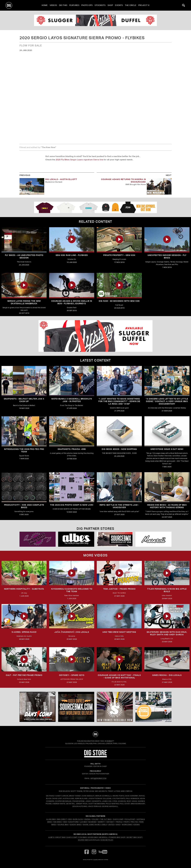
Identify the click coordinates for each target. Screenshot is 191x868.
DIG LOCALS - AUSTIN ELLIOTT (61, 179)
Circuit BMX (60, 837)
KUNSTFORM (73, 822)
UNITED (111, 825)
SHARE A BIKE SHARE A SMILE (95, 825)
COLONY (95, 819)
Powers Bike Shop (117, 837)
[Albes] (76, 539)
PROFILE (119, 822)
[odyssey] (95, 20)
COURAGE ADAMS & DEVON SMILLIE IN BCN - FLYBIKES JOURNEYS (72, 302)
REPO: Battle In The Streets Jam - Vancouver (119, 506)
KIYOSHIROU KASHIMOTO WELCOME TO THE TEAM (72, 590)
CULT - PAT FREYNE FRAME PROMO (24, 675)
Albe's (51, 837)
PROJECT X (144, 5)
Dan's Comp (72, 837)
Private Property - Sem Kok (119, 255)
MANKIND (92, 822)
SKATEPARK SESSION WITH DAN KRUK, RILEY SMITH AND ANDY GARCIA (167, 633)
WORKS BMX (127, 825)
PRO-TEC (134, 822)
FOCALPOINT (130, 819)
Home (45, 5)
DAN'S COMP (118, 819)
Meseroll (103, 837)
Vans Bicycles (107, 840)
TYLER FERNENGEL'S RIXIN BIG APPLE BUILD (167, 590)
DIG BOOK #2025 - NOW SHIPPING (119, 449)
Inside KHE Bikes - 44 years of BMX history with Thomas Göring (167, 506)
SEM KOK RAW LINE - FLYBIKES (72, 255)
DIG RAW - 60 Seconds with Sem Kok (119, 301)
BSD (70, 819)
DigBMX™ (110, 741)
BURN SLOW (78, 819)
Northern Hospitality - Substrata (24, 589)
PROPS (127, 822)
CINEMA (87, 819)
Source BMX (83, 840)
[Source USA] (115, 539)
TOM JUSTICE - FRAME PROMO (119, 589)
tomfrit (95, 860)
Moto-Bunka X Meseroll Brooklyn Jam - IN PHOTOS (72, 400)
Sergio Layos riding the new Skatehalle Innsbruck (24, 302)
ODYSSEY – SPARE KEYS (72, 675)
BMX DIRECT (62, 819)
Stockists (100, 5)
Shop (110, 5)
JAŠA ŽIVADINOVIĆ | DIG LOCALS (72, 632)
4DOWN (136, 825)
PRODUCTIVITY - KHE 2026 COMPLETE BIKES (24, 506)
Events (119, 5)
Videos (53, 5)
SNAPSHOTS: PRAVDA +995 (72, 449)
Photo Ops (87, 5)
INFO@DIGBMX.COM (98, 778)
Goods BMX (93, 837)
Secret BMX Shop (134, 837)
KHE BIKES (58, 822)
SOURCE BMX (63, 825)
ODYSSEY (110, 822)
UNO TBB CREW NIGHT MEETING (119, 632)
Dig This (63, 5)
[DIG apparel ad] (95, 207)
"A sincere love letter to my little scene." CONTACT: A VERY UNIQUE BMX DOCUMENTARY (167, 401)
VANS (118, 825)
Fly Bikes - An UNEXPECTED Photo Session (24, 256)
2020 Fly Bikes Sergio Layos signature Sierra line (79, 160)
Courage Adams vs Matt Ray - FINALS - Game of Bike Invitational (119, 676)
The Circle (131, 5)
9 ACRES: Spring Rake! (24, 632)
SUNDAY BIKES (76, 825)
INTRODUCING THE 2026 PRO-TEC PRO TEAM (24, 450)
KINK (65, 822)
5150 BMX (83, 837)
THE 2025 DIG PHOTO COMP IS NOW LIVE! (72, 505)
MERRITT (101, 822)
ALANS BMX (51, 819)
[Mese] (153, 539)
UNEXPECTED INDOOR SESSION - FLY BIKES (167, 256)
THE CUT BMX (106, 819)
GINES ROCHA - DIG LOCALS (167, 675)
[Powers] (38, 539)
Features (74, 5)
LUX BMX (83, 822)
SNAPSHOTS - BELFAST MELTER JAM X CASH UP (24, 400)
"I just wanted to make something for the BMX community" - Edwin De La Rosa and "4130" (119, 401)
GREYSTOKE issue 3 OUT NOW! (167, 449)
